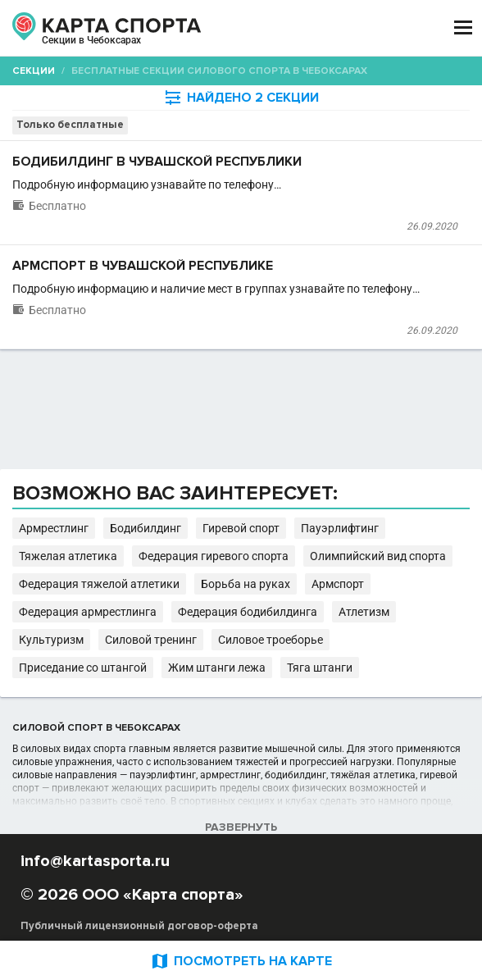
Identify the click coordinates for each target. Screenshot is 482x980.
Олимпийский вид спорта (378, 556)
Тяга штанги (320, 668)
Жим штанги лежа (217, 668)
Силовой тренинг (151, 640)
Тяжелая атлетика (68, 556)
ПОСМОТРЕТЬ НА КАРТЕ (241, 961)
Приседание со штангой (83, 668)
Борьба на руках (246, 584)
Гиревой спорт (241, 528)
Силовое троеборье (271, 640)
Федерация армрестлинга (88, 612)
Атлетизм (364, 612)
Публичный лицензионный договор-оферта (139, 926)
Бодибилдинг (146, 528)
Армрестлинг (54, 528)
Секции (34, 71)
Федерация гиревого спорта (214, 556)
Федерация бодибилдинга (248, 612)
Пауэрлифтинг (340, 528)
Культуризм (51, 640)
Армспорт (338, 584)
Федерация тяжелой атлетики (99, 584)
